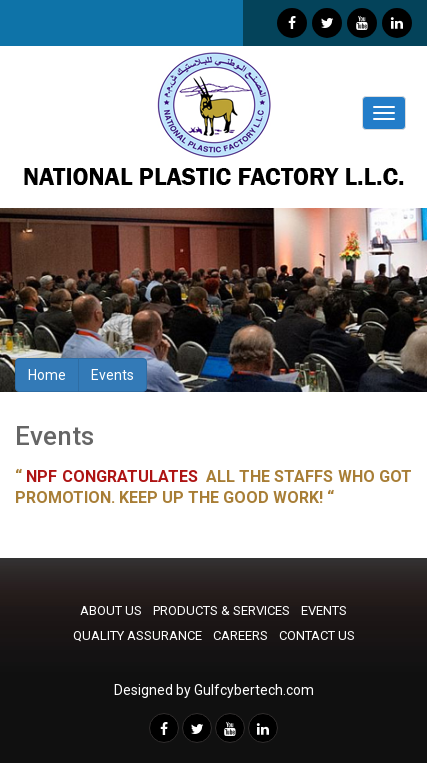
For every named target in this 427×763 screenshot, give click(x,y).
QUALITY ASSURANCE (137, 635)
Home (47, 375)
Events (112, 375)
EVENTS (324, 610)
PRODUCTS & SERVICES (221, 610)
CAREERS (240, 635)
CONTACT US (317, 635)
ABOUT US (111, 610)
